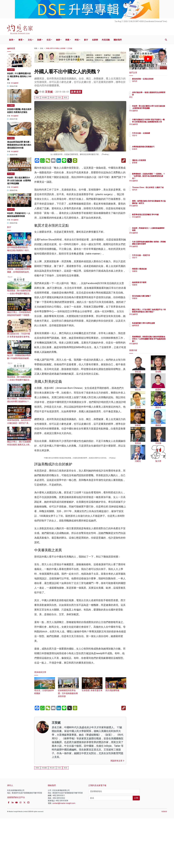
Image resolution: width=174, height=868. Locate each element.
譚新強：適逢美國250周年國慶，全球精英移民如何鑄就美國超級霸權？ (19, 272)
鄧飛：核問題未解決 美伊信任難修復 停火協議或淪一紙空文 (156, 203)
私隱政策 (164, 861)
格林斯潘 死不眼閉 (154, 282)
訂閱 (136, 847)
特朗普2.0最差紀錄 (154, 269)
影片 (86, 40)
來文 (148, 97)
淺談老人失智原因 (153, 160)
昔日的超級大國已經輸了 (156, 296)
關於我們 (118, 40)
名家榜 (95, 40)
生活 (49, 40)
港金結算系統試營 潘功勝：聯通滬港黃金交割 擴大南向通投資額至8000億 (19, 145)
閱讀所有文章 (117, 810)
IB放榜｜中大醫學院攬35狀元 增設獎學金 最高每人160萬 (19, 76)
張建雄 (149, 271)
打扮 (59, 97)
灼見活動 (106, 40)
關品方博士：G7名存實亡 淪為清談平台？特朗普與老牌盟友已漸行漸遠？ (156, 312)
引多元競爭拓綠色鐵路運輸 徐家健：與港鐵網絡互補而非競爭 (156, 244)
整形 (66, 97)
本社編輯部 (15, 83)
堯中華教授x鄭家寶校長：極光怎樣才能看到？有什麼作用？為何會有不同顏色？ (19, 250)
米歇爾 (44, 97)
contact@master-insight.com (64, 853)
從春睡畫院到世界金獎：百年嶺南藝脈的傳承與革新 (68, 739)
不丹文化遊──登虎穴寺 (156, 255)
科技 (77, 40)
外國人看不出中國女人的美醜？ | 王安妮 (59, 48)
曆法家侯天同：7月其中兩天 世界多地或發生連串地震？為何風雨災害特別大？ (19, 337)
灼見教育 (11, 70)
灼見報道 (11, 138)
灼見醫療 (11, 105)
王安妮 (49, 92)
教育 (20, 40)
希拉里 (52, 97)
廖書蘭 (149, 163)
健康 (58, 40)
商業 (67, 40)
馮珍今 (149, 135)
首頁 (36, 48)
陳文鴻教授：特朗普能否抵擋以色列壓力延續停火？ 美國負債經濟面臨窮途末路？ (19, 401)
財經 (39, 40)
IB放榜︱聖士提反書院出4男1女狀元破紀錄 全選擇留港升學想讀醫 (19, 181)
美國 (37, 97)
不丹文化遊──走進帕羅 (156, 133)
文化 (30, 40)
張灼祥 (149, 84)
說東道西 (76, 92)
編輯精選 (150, 328)
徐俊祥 (149, 151)
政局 (11, 40)
